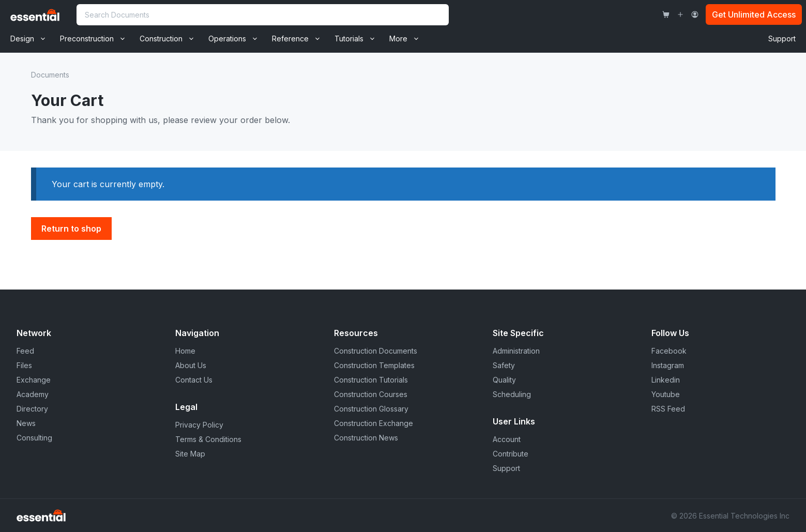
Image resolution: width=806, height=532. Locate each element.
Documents (50, 75)
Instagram (668, 365)
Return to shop (71, 229)
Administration (516, 351)
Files (24, 365)
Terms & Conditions (208, 439)
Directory (32, 409)
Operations (237, 39)
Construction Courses (371, 394)
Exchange (34, 380)
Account (507, 439)
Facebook (669, 351)
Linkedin (666, 380)
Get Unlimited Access (754, 14)
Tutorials (358, 39)
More (408, 39)
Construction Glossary (371, 409)
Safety (504, 365)
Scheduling (512, 394)
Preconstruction (96, 39)
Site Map (190, 454)
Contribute (511, 454)
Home (185, 351)
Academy (33, 394)
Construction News (366, 438)
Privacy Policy (199, 425)
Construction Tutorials (371, 380)
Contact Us (194, 380)
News (26, 423)
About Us (191, 365)
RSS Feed (668, 409)
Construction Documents (376, 351)
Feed (25, 351)
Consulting (34, 438)
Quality (504, 380)
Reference (300, 39)
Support (782, 39)
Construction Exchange (374, 423)
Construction (170, 39)
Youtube (666, 394)
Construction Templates (374, 365)
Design (32, 39)
